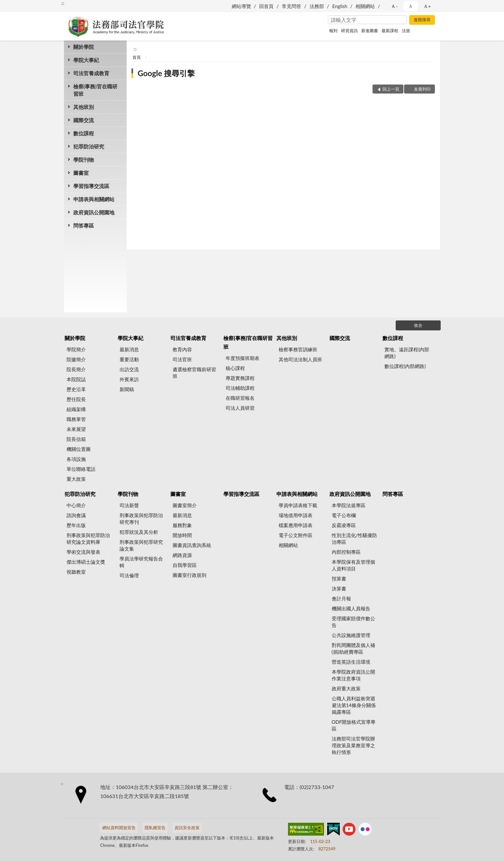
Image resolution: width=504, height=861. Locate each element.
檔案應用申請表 (296, 525)
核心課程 (235, 368)
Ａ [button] (411, 6)
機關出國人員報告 (351, 608)
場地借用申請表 (296, 515)
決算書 (339, 588)
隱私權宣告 (155, 828)
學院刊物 (84, 160)
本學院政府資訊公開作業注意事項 (353, 675)
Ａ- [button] (394, 6)
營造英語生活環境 (351, 662)
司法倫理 (129, 575)
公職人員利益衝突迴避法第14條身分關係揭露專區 (354, 705)
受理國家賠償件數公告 (353, 622)
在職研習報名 (240, 398)
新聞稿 (127, 389)
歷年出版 (76, 525)
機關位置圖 (79, 449)
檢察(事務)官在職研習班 (95, 90)
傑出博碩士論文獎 (86, 562)
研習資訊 (349, 31)
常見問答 (292, 6)
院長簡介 (76, 369)
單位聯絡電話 (81, 469)
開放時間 (182, 535)
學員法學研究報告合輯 (141, 562)
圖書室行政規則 (189, 575)
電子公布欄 (344, 515)
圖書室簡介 (185, 505)
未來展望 (76, 429)
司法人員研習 (240, 408)
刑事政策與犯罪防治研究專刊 (141, 519)
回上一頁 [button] (391, 89)
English (340, 6)
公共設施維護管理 (351, 635)
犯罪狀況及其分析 (139, 532)
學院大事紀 (86, 60)
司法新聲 (129, 505)
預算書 (339, 578)
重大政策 (76, 479)
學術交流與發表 (83, 552)
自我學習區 (185, 565)
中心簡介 (76, 505)
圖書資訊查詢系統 (192, 545)
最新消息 (129, 349)
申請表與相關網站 (94, 199)
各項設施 (76, 459)
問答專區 (84, 225)
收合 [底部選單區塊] (418, 325)
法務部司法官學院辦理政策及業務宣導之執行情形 (353, 745)
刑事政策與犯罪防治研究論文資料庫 (88, 538)
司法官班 (182, 359)
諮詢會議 (76, 515)
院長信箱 (76, 439)
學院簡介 (76, 349)
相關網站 (365, 6)
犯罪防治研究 (89, 146)
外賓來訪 (129, 379)
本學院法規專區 (349, 505)
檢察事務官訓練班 (298, 349)
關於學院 (84, 47)
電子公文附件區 (296, 535)
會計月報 (341, 598)
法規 (406, 31)
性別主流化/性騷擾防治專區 (355, 538)
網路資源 (182, 555)
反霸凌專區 (344, 525)
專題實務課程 (240, 378)
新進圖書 (370, 31)
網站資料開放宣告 (119, 828)
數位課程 (84, 133)
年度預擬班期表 (243, 358)
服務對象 (182, 525)
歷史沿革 (76, 389)
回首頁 (266, 6)
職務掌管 (76, 419)
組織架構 (76, 409)
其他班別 (84, 107)
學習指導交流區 (91, 186)
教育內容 (182, 349)
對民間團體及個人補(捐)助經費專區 (353, 648)
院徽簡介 (76, 359)
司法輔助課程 (240, 388)
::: (63, 3)
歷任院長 (76, 399)
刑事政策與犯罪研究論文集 (141, 545)
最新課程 (390, 31)
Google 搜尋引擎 (166, 73)
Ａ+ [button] (427, 6)
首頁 (137, 57)
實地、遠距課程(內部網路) (407, 353)
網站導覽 (241, 6)
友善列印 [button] (422, 89)
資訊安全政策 (187, 828)
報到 (333, 31)
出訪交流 (129, 369)
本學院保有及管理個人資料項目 (353, 565)
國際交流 (84, 120)
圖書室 (81, 173)
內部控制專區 (346, 552)
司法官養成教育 (91, 73)
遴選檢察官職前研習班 (194, 373)
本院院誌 (76, 379)
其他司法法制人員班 (300, 359)
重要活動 (129, 359)
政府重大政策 (346, 688)
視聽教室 (76, 572)
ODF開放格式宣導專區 (354, 725)
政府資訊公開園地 (94, 212)
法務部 (317, 6)
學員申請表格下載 (298, 505)
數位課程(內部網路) (405, 366)
